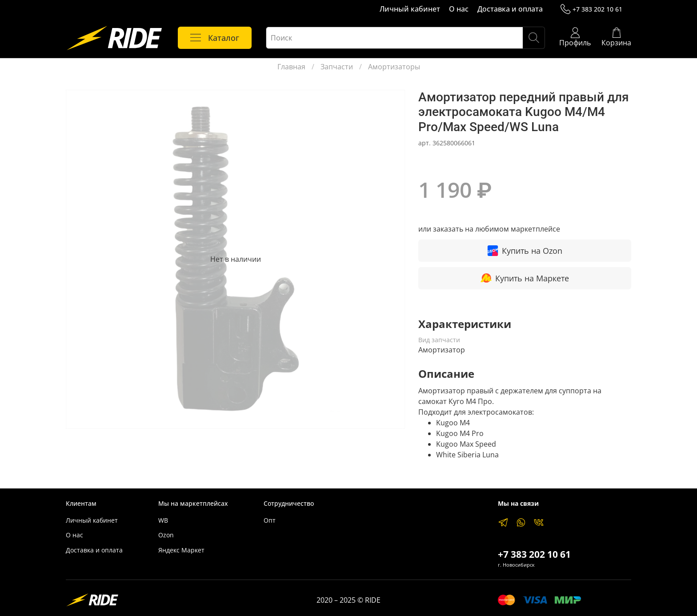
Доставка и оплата (510, 9)
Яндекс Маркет (181, 550)
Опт (270, 520)
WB (163, 520)
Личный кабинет (410, 9)
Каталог (215, 38)
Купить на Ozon (525, 251)
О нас (459, 9)
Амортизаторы (394, 67)
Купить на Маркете (525, 278)
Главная (291, 67)
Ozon (166, 535)
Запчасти (337, 67)
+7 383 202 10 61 (591, 9)
